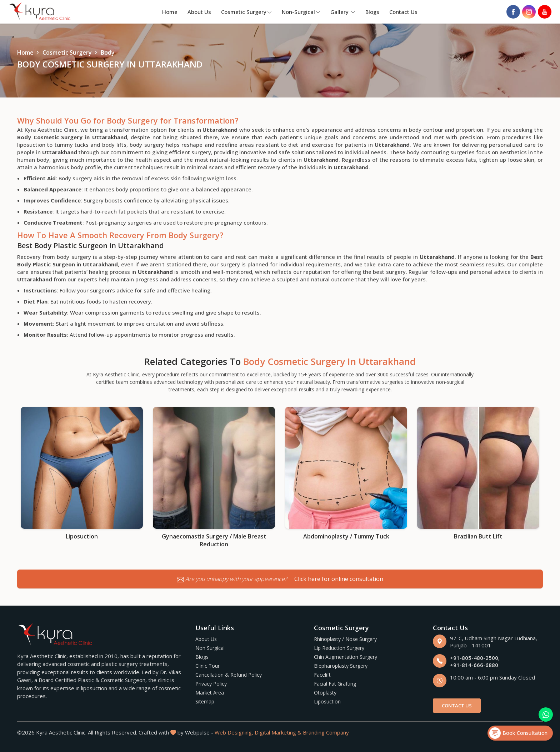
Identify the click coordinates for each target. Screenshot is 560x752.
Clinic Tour (207, 666)
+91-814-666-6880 (474, 665)
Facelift (322, 675)
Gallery (343, 12)
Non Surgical (210, 648)
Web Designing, (234, 732)
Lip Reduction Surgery (339, 648)
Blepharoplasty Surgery (341, 666)
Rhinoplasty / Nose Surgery (345, 639)
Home (170, 12)
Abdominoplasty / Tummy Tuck (346, 536)
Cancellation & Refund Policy (229, 675)
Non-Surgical (301, 12)
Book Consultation (518, 733)
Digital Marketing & (278, 732)
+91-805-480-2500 (474, 658)
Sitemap (205, 701)
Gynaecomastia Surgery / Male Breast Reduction (214, 540)
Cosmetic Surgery (246, 12)
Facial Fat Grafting (335, 684)
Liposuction (82, 536)
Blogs (372, 12)
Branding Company (326, 732)
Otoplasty (325, 693)
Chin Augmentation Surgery (346, 657)
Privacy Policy (211, 684)
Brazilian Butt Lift (478, 536)
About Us (199, 12)
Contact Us (403, 12)
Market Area (210, 693)
